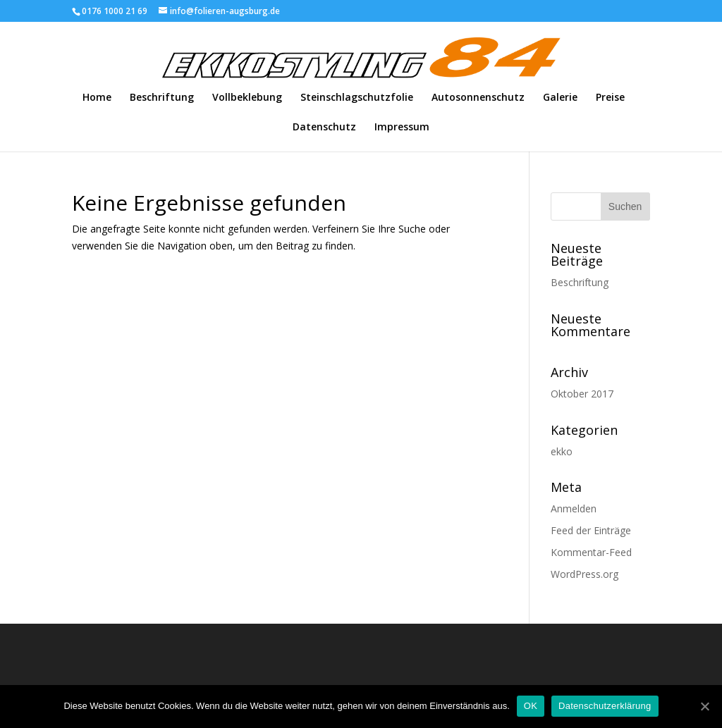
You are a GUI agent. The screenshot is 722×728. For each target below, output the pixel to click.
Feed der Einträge (591, 530)
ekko (562, 451)
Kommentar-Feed (591, 552)
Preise (610, 98)
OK (531, 706)
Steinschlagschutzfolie (357, 98)
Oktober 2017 (582, 394)
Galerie (560, 98)
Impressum (402, 128)
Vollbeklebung (247, 98)
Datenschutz (324, 128)
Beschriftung (162, 98)
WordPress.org (585, 574)
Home (97, 98)
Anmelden (574, 508)
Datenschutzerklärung (605, 706)
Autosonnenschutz (478, 98)
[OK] (704, 706)
